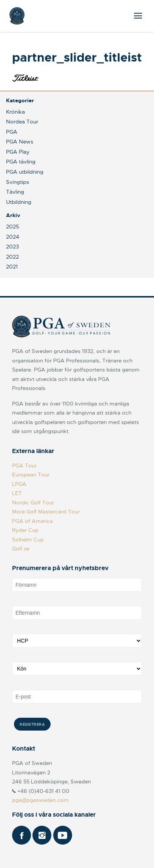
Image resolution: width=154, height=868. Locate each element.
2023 (12, 247)
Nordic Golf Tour (33, 503)
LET (17, 493)
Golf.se (21, 549)
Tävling (15, 192)
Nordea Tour (22, 122)
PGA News (20, 142)
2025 (12, 227)
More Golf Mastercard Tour (46, 512)
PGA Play (18, 152)
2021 (12, 267)
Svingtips (18, 182)
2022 (12, 257)
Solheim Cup (28, 540)
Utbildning (19, 202)
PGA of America (32, 521)
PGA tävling (21, 162)
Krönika (15, 112)
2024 (13, 237)
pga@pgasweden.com (40, 800)
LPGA (19, 484)
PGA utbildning (25, 172)
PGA (12, 132)
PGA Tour (24, 466)
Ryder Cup (25, 530)
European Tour (31, 475)
